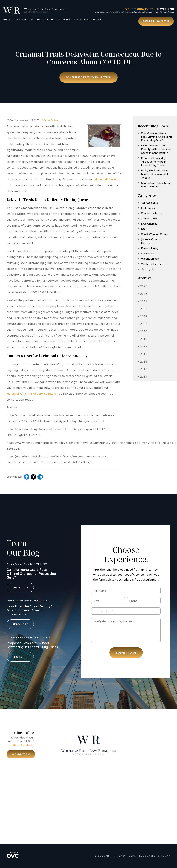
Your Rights (148, 269)
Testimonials (64, 19)
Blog (87, 19)
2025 (143, 294)
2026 (143, 286)
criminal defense (105, 179)
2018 (143, 346)
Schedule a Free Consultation (88, 78)
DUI (143, 229)
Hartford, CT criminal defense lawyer (32, 394)
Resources (147, 856)
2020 (143, 331)
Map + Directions (21, 755)
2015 (143, 369)
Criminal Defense (50, 120)
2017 (143, 354)
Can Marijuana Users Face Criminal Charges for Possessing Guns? (157, 137)
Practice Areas (45, 19)
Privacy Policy (125, 856)
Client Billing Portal (156, 21)
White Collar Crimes (153, 264)
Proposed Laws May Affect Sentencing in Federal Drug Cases (154, 162)
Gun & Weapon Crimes (155, 234)
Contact (96, 19)
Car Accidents (149, 203)
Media (78, 19)
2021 (143, 324)
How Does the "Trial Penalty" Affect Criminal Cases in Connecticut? (156, 149)
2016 (143, 361)
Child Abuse (148, 208)
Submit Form (126, 653)
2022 (143, 316)
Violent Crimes (150, 259)
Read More (20, 587)
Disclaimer (103, 856)
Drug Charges (149, 224)
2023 (143, 309)
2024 (143, 301)
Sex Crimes (148, 253)
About (17, 19)
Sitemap (164, 856)
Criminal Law (149, 218)
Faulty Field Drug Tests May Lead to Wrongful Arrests (155, 174)
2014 (143, 377)
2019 (143, 339)
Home (7, 19)
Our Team (28, 19)
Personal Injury (150, 248)
